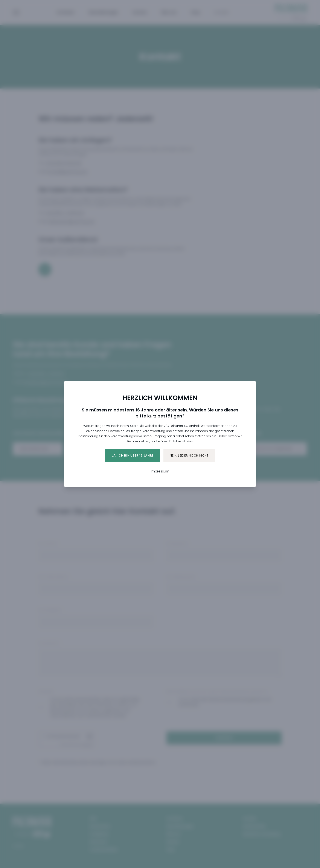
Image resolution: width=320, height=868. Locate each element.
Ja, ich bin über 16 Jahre (133, 455)
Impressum (160, 471)
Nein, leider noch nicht (189, 455)
